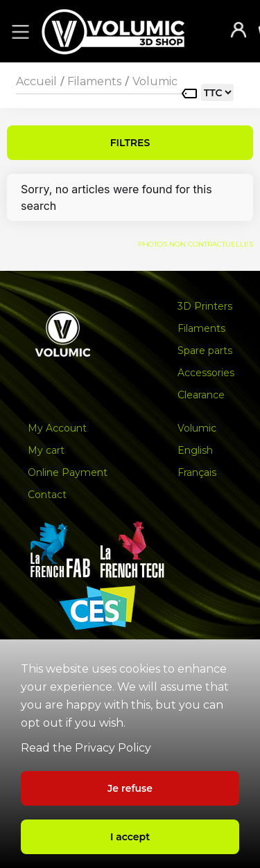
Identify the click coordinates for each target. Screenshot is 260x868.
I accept (130, 837)
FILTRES (130, 143)
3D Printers (205, 306)
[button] (18, 31)
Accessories (206, 373)
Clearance (201, 395)
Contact (47, 495)
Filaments (94, 81)
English (195, 450)
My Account (57, 428)
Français (197, 472)
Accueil (36, 81)
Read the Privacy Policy (86, 748)
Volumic (155, 81)
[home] (127, 32)
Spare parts (205, 351)
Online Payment (68, 472)
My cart (46, 450)
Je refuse (130, 788)
